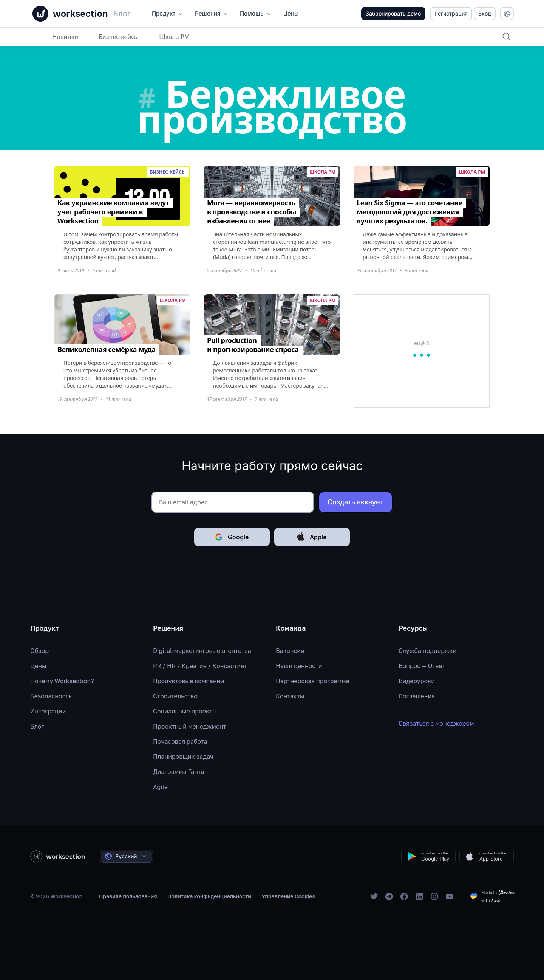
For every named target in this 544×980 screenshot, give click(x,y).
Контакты (290, 696)
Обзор (39, 651)
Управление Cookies (289, 896)
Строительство (175, 696)
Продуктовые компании (189, 681)
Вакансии (290, 651)
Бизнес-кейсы (118, 37)
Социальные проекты (185, 711)
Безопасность (51, 696)
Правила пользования (128, 896)
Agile (160, 787)
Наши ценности (299, 666)
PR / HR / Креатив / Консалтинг (200, 666)
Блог (37, 726)
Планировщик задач (183, 757)
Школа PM (174, 37)
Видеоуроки (417, 681)
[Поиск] (506, 37)
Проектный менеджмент (190, 726)
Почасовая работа (180, 741)
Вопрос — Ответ (422, 666)
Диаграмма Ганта (179, 772)
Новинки (65, 37)
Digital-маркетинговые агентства (202, 651)
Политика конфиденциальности (209, 896)
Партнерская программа (313, 681)
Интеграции (48, 711)
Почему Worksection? (62, 681)
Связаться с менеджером (442, 723)
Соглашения (417, 696)
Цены (38, 666)
